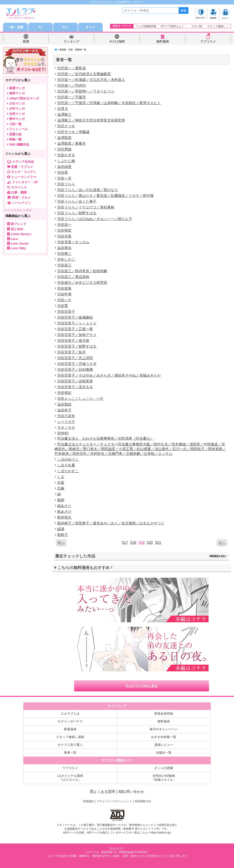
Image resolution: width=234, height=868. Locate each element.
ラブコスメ (208, 41)
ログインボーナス (70, 721)
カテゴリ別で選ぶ (70, 745)
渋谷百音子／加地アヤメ (77, 335)
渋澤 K (62, 109)
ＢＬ (65, 27)
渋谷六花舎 (66, 416)
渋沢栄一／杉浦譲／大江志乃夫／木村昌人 (91, 80)
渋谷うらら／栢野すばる (77, 213)
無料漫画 (163, 41)
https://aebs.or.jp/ (161, 833)
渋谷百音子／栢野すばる (77, 346)
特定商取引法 (143, 801)
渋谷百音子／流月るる (75, 387)
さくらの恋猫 (164, 768)
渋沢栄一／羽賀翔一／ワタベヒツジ (86, 91)
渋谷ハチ (64, 300)
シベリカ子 (66, 422)
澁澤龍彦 (64, 138)
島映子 (63, 535)
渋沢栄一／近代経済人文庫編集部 (84, 74)
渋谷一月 (64, 178)
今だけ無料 (117, 41)
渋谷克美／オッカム (73, 242)
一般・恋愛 (15, 27)
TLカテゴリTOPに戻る (142, 686)
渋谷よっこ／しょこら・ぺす (80, 399)
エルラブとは (70, 713)
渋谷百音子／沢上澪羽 (75, 358)
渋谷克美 (64, 236)
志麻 (61, 488)
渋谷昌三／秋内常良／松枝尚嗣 (82, 271)
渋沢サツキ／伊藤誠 (73, 132)
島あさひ (64, 512)
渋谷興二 (64, 254)
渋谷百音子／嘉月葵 (73, 341)
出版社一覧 (164, 753)
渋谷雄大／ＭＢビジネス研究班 (82, 283)
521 (158, 543)
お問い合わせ (132, 792)
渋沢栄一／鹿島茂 (71, 68)
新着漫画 (70, 729)
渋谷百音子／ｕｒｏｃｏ (77, 323)
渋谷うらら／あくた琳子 (77, 201)
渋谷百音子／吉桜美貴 (75, 381)
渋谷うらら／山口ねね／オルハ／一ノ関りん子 (95, 219)
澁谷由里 (64, 167)
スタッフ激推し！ (218, 26)
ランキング (71, 41)
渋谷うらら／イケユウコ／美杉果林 (86, 207)
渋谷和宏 (64, 230)
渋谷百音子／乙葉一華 (75, 329)
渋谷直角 (64, 288)
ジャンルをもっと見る (18, 210)
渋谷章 (63, 172)
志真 (61, 483)
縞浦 (61, 529)
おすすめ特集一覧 (164, 737)
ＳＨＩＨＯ (66, 428)
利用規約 (88, 801)
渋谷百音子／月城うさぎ (77, 364)
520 (150, 543)
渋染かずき (66, 155)
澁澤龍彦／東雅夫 (71, 143)
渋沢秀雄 (64, 149)
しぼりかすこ (68, 471)
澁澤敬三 (64, 114)
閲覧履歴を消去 (218, 556)
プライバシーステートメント (114, 801)
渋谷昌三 (64, 265)
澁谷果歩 (64, 248)
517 (125, 543)
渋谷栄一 (64, 225)
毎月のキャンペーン (164, 729)
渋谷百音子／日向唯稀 (75, 370)
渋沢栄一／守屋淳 (71, 97)
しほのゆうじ (68, 459)
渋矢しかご (66, 259)
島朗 (61, 500)
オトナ (90, 27)
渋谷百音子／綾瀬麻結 (75, 317)
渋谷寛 (63, 306)
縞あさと (64, 506)
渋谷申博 (64, 294)
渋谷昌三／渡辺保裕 (73, 277)
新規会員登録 (164, 713)
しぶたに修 (66, 161)
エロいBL (197, 26)
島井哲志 (64, 517)
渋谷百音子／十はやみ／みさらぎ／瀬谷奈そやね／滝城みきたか (109, 375)
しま (61, 477)
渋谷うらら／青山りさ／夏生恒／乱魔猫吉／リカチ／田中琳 (105, 196)
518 (133, 543)
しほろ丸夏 (66, 465)
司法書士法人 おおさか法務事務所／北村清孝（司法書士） (105, 438)
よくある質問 (102, 792)
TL (40, 27)
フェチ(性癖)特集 (146, 26)
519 (142, 543)
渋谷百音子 (66, 312)
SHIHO (63, 433)
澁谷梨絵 (64, 404)
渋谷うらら (66, 184)
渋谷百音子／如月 (71, 352)
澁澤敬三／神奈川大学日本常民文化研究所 (91, 120)
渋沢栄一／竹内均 (71, 86)
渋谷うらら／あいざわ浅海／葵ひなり (88, 190)
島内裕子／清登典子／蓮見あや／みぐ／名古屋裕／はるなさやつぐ (111, 523)
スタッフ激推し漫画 (70, 737)
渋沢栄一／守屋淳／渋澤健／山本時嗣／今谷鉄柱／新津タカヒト (109, 103)
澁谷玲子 (64, 410)
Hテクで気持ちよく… (174, 26)
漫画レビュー (164, 745)
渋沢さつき (66, 126)
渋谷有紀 (64, 393)
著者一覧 (70, 753)
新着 (26, 41)
